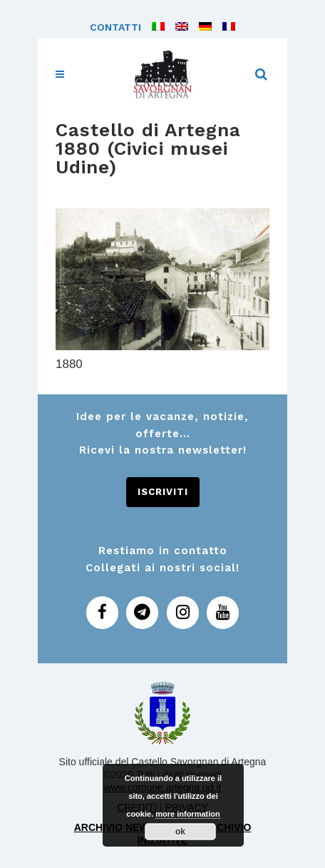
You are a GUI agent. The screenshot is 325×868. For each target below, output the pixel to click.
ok (180, 832)
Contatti (115, 27)
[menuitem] (153, 27)
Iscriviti (163, 492)
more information (187, 814)
